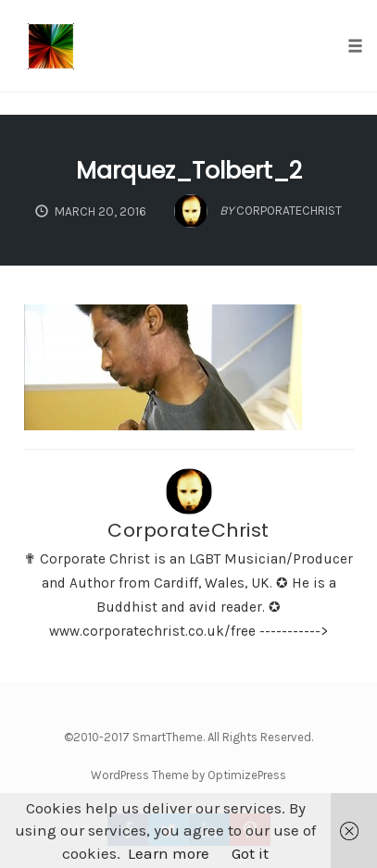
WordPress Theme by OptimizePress (188, 775)
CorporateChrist (188, 530)
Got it (250, 853)
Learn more (169, 853)
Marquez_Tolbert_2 (189, 171)
